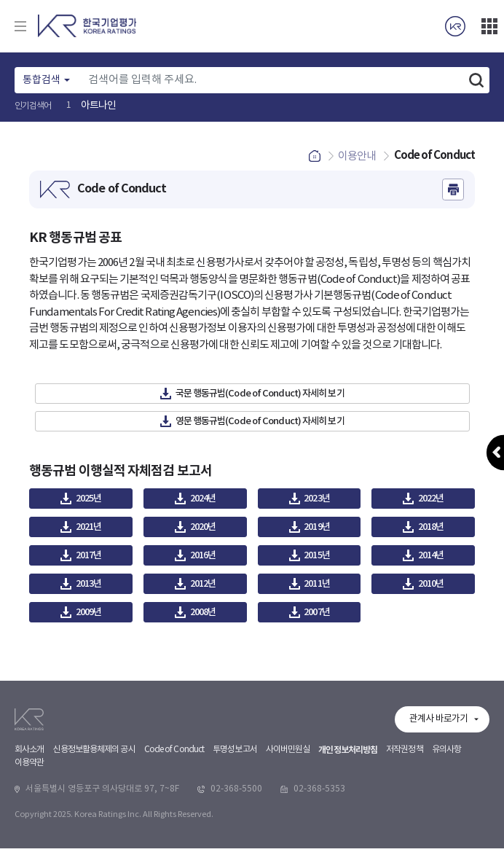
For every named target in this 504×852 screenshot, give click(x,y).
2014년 (431, 559)
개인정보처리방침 (348, 842)
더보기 (489, 26)
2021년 (89, 531)
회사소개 (29, 841)
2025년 (89, 502)
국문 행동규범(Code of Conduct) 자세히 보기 (260, 397)
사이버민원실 (288, 841)
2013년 (89, 587)
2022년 (431, 502)
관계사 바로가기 (438, 811)
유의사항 (446, 841)
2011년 (317, 587)
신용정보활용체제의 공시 (94, 841)
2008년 (203, 616)
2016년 (203, 559)
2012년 (203, 587)
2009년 (89, 616)
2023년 (317, 502)
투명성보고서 (235, 841)
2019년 (317, 531)
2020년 (203, 531)
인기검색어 (33, 106)
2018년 (431, 531)
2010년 (431, 587)
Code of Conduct (174, 841)
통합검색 (42, 80)
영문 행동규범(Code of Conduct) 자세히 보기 (260, 425)
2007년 (317, 616)
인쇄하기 (453, 193)
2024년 (203, 502)
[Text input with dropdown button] (272, 80)
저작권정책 (405, 841)
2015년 (317, 559)
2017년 (89, 559)
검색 (476, 80)
